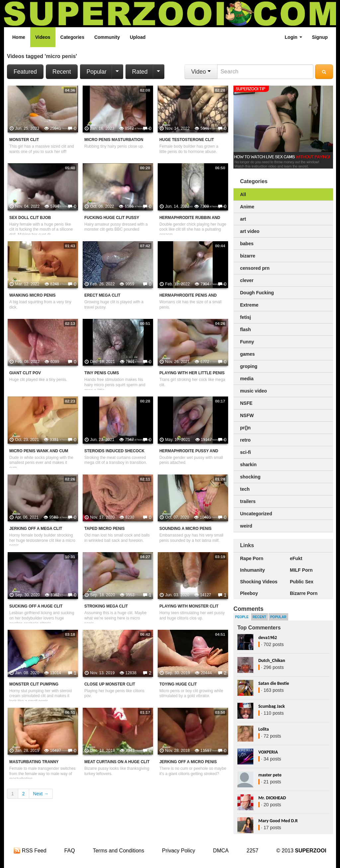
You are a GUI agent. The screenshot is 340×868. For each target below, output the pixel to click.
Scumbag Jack (272, 706)
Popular (97, 72)
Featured (25, 72)
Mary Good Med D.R (278, 821)
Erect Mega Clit (102, 295)
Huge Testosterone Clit (187, 140)
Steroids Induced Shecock (114, 451)
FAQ (70, 851)
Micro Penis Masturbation (114, 140)
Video (201, 72)
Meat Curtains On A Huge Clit (117, 762)
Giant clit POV (25, 373)
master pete (270, 775)
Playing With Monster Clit (189, 606)
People (242, 617)
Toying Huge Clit (178, 684)
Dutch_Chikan (272, 660)
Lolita (264, 729)
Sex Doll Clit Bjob (30, 218)
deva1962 (268, 638)
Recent (62, 72)
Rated (140, 72)
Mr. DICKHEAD (272, 798)
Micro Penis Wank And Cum (39, 451)
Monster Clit (24, 140)
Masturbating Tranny (34, 762)
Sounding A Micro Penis (185, 529)
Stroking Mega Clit (106, 606)
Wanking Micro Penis (32, 295)
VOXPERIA (268, 752)
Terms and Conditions (118, 851)
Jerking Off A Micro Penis (188, 762)
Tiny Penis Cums (102, 373)
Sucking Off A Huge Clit (36, 606)
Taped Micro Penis (104, 529)
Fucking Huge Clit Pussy (112, 218)
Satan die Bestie (274, 683)
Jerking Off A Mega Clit (36, 529)
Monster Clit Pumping (34, 684)
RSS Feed (30, 851)
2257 (253, 851)
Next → (41, 794)
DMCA (221, 851)
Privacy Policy (179, 851)
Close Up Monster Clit (110, 684)
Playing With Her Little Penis (192, 373)
